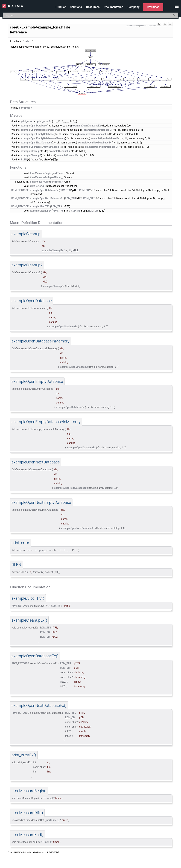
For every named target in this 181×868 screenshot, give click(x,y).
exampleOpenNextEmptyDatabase (40, 147)
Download (153, 7)
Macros (143, 26)
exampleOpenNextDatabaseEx (94, 142)
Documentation (113, 7)
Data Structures (132, 26)
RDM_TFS (65, 190)
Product (61, 7)
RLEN (24, 159)
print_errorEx (44, 121)
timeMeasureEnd (40, 177)
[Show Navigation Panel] (177, 6)
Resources (93, 7)
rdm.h (28, 41)
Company (133, 7)
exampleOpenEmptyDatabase (37, 134)
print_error (27, 121)
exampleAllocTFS (40, 206)
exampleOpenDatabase (34, 125)
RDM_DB (84, 190)
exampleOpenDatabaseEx (87, 125)
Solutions (76, 7)
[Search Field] (90, 15)
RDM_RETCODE (20, 190)
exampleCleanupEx (59, 151)
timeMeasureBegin (41, 173)
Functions (152, 26)
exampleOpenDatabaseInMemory (40, 130)
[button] (174, 15)
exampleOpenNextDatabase (37, 142)
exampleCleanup (30, 151)
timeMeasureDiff (39, 181)
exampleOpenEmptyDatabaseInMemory (43, 138)
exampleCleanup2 (31, 155)
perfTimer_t (26, 108)
